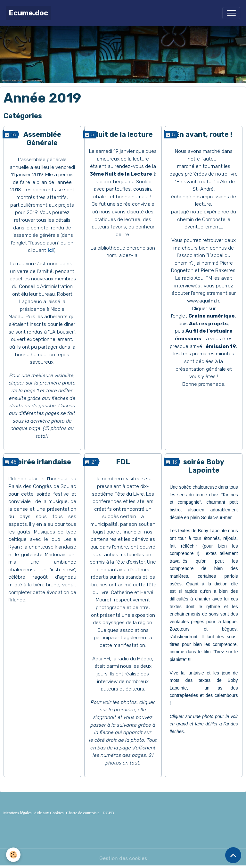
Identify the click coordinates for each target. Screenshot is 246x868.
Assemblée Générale (42, 139)
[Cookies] (14, 855)
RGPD (109, 813)
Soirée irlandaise (42, 462)
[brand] (28, 13)
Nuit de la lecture (123, 134)
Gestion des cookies (123, 858)
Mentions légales (17, 813)
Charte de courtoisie (83, 813)
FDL (123, 462)
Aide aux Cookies (49, 813)
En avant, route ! (204, 134)
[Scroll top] (233, 855)
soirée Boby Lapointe (204, 466)
